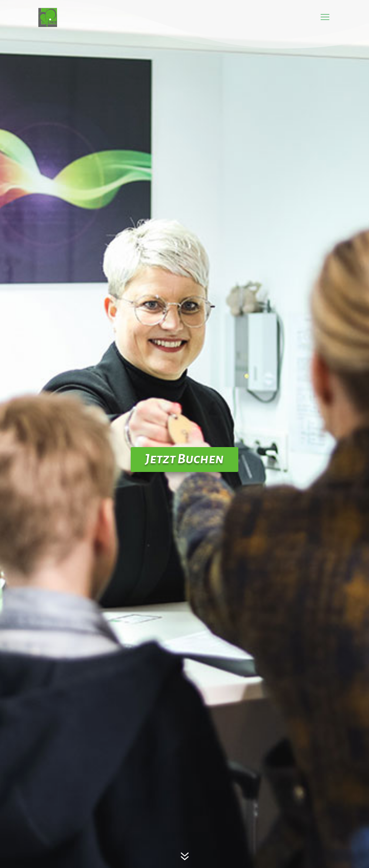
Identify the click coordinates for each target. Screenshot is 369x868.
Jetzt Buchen (184, 459)
